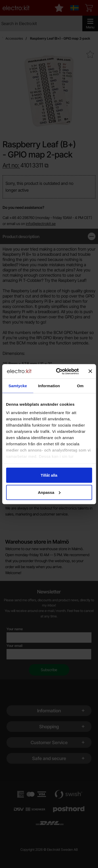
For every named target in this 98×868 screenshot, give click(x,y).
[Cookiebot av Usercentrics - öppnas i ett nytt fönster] (58, 371)
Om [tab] (80, 386)
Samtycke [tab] (18, 386)
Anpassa (49, 492)
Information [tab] (49, 386)
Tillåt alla (49, 475)
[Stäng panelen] (90, 371)
